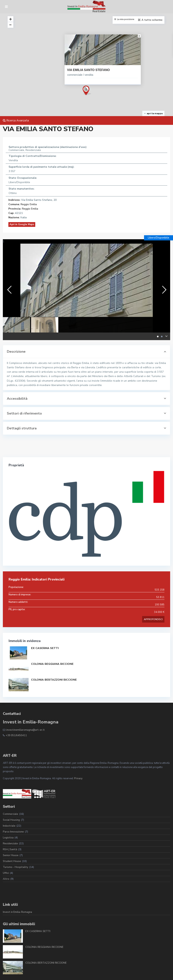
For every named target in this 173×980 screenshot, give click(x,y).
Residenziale (10, 844)
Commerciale (10, 814)
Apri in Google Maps (22, 224)
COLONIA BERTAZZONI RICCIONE (54, 680)
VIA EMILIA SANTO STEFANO (88, 70)
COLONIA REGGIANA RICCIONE (52, 664)
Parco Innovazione (13, 832)
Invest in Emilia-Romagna (17, 912)
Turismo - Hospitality (16, 867)
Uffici (6, 873)
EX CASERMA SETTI (45, 648)
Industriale (9, 826)
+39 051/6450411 (16, 735)
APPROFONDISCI (153, 619)
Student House (12, 861)
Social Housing (11, 820)
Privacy (78, 778)
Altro (6, 879)
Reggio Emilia (29, 204)
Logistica (8, 838)
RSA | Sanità (10, 849)
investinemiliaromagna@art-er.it (26, 730)
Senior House (11, 855)
